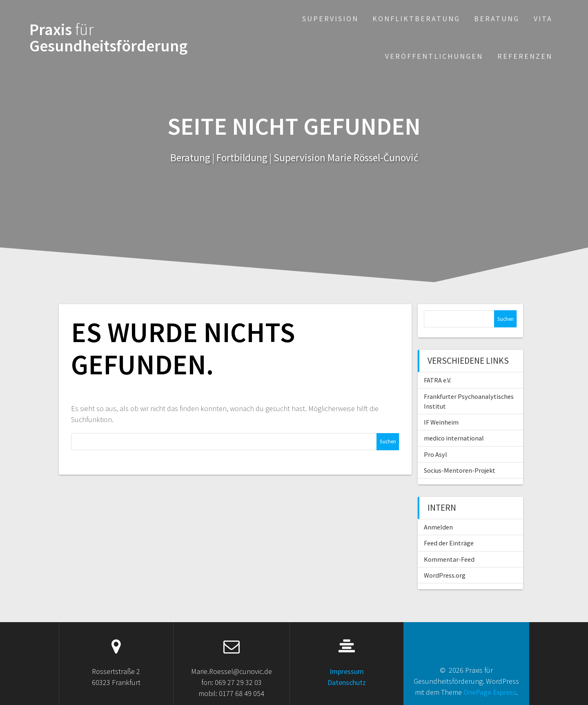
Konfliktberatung (416, 19)
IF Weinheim (441, 422)
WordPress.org (445, 575)
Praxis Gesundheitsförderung (108, 38)
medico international (454, 438)
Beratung (497, 19)
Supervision (330, 19)
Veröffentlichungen (434, 56)
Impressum (347, 671)
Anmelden (438, 527)
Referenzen (525, 56)
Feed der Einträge (449, 543)
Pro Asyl (435, 454)
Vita (543, 19)
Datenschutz (347, 682)
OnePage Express (490, 692)
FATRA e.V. (438, 380)
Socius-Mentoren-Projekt (460, 470)
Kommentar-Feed (449, 559)
